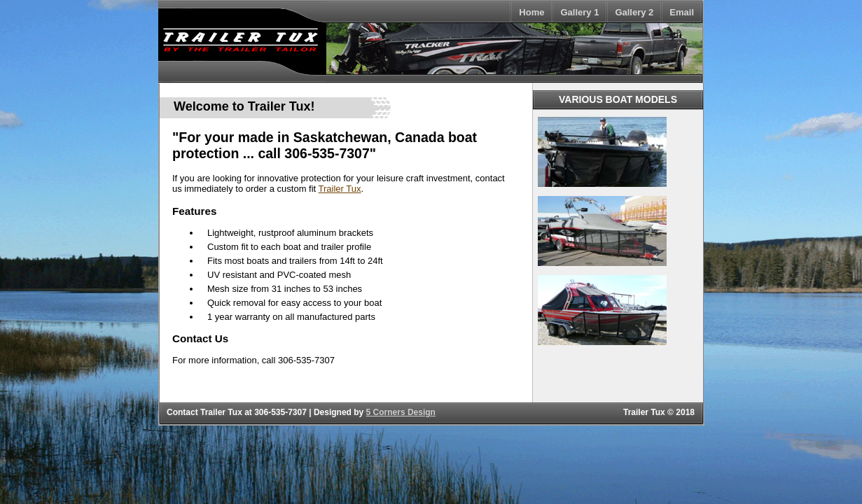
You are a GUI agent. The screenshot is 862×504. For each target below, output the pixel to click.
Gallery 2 (634, 12)
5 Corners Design (401, 412)
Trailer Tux (340, 189)
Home (531, 12)
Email (682, 12)
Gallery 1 (579, 12)
